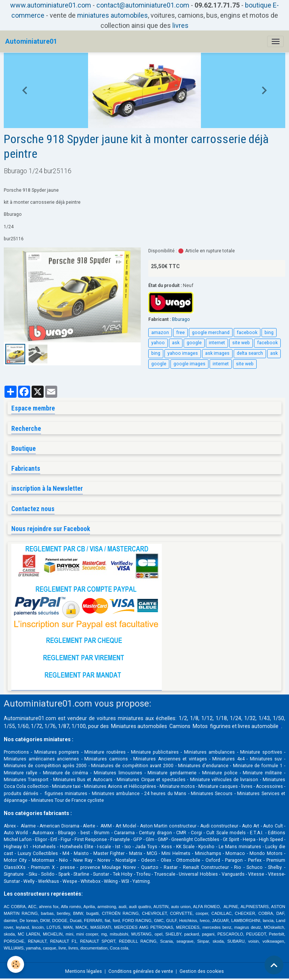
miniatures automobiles (113, 15)
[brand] (31, 41)
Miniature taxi (66, 786)
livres (180, 25)
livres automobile (258, 726)
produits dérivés (21, 794)
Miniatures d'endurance (203, 766)
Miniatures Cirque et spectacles (151, 780)
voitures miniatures (120, 718)
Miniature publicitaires (155, 752)
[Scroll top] (274, 965)
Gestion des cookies (202, 971)
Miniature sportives (261, 752)
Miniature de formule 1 (258, 766)
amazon (160, 333)
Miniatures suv (266, 759)
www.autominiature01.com (51, 5)
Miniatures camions (106, 759)
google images (189, 364)
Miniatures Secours (212, 794)
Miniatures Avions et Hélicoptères (120, 786)
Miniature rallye (21, 773)
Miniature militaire (262, 773)
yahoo (158, 343)
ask (176, 343)
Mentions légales (84, 971)
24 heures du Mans (165, 794)
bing (269, 333)
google (194, 343)
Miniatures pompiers (57, 752)
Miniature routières (105, 752)
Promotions (16, 752)
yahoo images (183, 353)
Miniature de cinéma (66, 773)
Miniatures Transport (26, 780)
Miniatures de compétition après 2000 (45, 766)
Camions (180, 726)
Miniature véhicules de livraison (224, 780)
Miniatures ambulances (209, 752)
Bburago (181, 319)
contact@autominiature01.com (143, 5)
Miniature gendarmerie (172, 773)
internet (217, 343)
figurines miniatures (65, 794)
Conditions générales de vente (141, 971)
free (180, 333)
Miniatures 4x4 (228, 759)
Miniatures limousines (118, 773)
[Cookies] (16, 964)
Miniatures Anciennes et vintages (170, 759)
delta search (250, 353)
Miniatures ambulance (116, 794)
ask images (217, 353)
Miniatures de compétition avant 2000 (133, 766)
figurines (220, 726)
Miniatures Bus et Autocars (83, 780)
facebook (247, 333)
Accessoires (269, 786)
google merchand (211, 333)
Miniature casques (218, 786)
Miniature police (220, 773)
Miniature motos (177, 786)
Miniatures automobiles (139, 726)
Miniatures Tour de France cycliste (67, 800)
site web (241, 343)
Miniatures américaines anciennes (41, 759)
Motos (200, 726)
